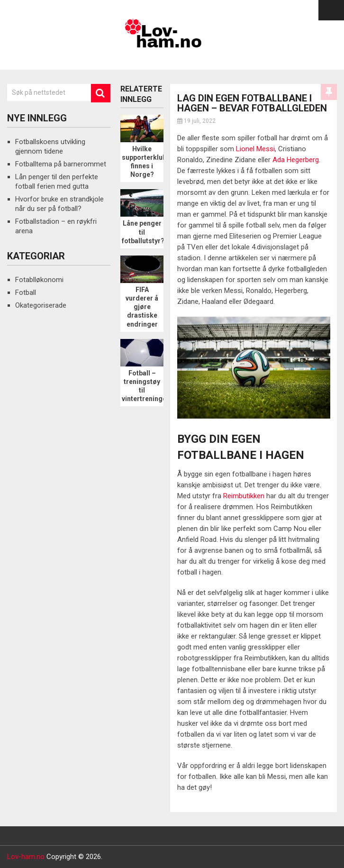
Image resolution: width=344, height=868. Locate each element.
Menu (331, 10)
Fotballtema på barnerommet (61, 164)
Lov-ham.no (26, 857)
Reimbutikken (244, 496)
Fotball (26, 292)
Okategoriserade (41, 305)
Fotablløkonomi (39, 280)
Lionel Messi (255, 149)
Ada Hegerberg (296, 160)
